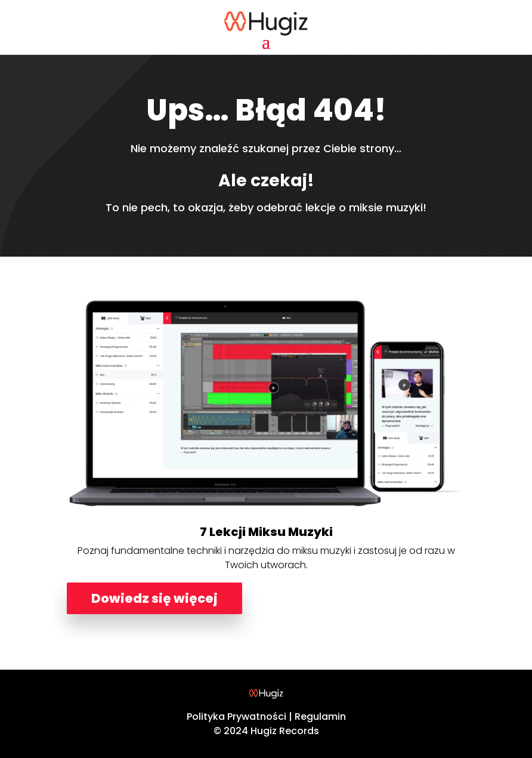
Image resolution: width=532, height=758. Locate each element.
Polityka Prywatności (236, 717)
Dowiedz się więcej (154, 598)
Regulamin (320, 717)
